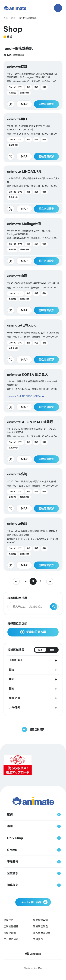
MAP (24, 104)
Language (35, 954)
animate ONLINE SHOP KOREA (24, 396)
